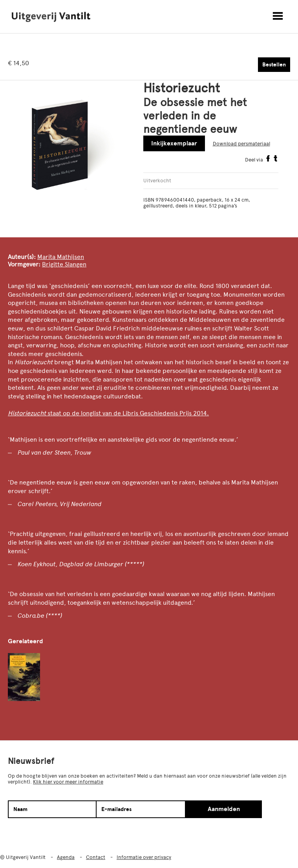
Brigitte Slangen (64, 264)
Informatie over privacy (144, 857)
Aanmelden (224, 809)
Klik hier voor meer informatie (68, 782)
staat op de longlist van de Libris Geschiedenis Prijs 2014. (128, 413)
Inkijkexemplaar (174, 143)
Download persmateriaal (241, 144)
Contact (96, 857)
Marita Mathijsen (61, 257)
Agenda (66, 857)
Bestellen (274, 65)
